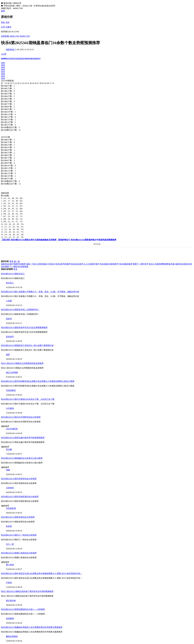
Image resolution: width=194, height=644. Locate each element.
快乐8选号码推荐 (63, 264)
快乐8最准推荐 (126, 264)
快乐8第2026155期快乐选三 (13, 274)
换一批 (17, 261)
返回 (3, 11)
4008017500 (14, 36)
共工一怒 (10, 544)
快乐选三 (10, 283)
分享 (3, 27)
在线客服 (5, 36)
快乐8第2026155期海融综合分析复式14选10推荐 (22, 458)
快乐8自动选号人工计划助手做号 (85, 264)
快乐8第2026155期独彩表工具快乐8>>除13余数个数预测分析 (27, 345)
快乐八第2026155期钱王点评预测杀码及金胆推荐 (22, 363)
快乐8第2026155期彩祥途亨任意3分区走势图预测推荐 (24, 328)
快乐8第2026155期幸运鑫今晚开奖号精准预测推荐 (23, 438)
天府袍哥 (10, 488)
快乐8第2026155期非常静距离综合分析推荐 (20, 497)
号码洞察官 (11, 390)
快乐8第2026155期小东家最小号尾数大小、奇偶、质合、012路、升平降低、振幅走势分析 (40, 292)
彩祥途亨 (10, 337)
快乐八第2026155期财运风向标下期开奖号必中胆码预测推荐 (27, 591)
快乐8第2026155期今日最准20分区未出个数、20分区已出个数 (28, 399)
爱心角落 (10, 565)
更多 (3, 22)
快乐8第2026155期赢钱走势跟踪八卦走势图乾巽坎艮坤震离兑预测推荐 (32, 627)
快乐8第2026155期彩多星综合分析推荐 (18, 517)
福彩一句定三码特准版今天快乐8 (41, 264)
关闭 (7, 22)
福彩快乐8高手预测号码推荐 (13, 264)
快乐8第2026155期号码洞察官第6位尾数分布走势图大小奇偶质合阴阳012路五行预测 (38, 381)
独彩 (8, 355)
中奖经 (9, 583)
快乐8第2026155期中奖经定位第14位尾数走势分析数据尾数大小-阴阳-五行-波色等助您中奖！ (42, 573)
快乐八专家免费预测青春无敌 (162, 264)
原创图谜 (10, 618)
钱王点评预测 (12, 372)
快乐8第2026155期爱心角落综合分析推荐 (19, 553)
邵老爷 (9, 319)
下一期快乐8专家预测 (19, 267)
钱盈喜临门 (11, 50)
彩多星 (9, 526)
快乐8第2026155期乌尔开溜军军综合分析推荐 (21, 417)
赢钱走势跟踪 (12, 636)
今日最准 (10, 408)
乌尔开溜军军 (12, 429)
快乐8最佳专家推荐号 (109, 264)
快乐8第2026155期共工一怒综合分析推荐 (19, 535)
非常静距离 (11, 508)
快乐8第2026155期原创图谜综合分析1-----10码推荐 (23, 609)
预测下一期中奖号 (141, 264)
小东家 (9, 301)
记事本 (8, 27)
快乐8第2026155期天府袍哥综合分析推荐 (19, 479)
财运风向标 (11, 601)
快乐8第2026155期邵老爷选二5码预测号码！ (20, 310)
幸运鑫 (9, 449)
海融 (8, 470)
